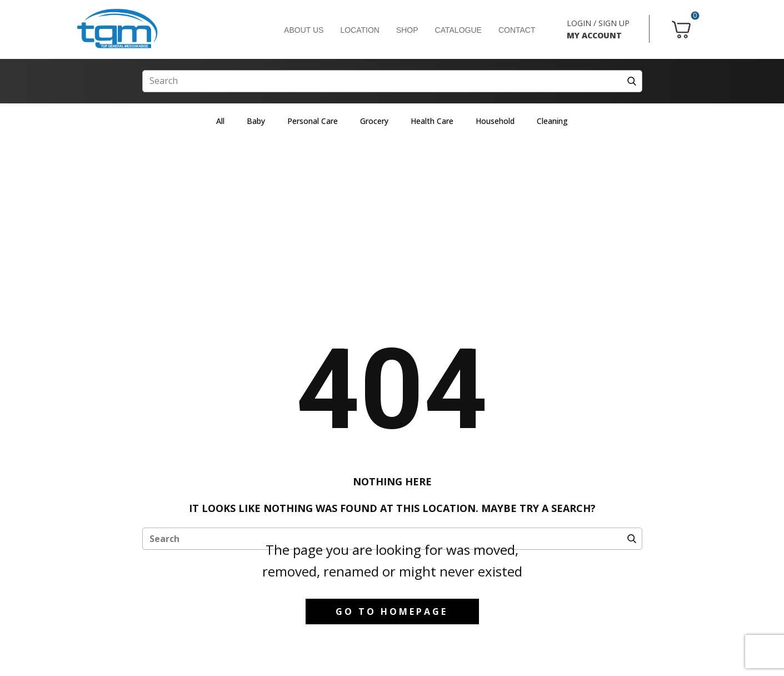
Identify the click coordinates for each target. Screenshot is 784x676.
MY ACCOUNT (594, 35)
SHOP (407, 30)
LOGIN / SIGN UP (598, 23)
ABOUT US (304, 30)
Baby (256, 121)
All (220, 121)
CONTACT (517, 30)
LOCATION (360, 30)
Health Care (432, 121)
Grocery (374, 121)
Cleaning (552, 121)
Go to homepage (392, 612)
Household (495, 121)
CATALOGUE (458, 30)
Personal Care (313, 121)
